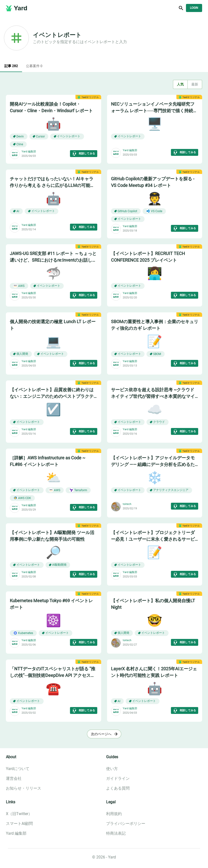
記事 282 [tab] (11, 66)
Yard (21, 8)
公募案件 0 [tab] (34, 66)
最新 (195, 84)
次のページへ (104, 734)
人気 (180, 84)
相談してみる (83, 154)
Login (194, 8)
